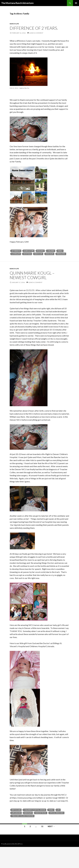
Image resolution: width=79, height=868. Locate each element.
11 (42, 826)
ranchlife (50, 254)
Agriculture (29, 251)
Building (41, 251)
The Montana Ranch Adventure (17, 3)
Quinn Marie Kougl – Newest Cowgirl (32, 275)
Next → (51, 826)
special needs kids (57, 813)
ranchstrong (41, 813)
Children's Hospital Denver (35, 810)
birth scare (16, 810)
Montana (27, 254)
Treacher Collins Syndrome (23, 816)
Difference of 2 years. (34, 28)
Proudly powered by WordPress (12, 844)
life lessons (16, 813)
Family (60, 251)
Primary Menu (76, 3)
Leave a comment (36, 33)
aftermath (16, 251)
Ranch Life (14, 24)
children (51, 251)
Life (58, 810)
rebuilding (61, 254)
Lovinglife (16, 254)
